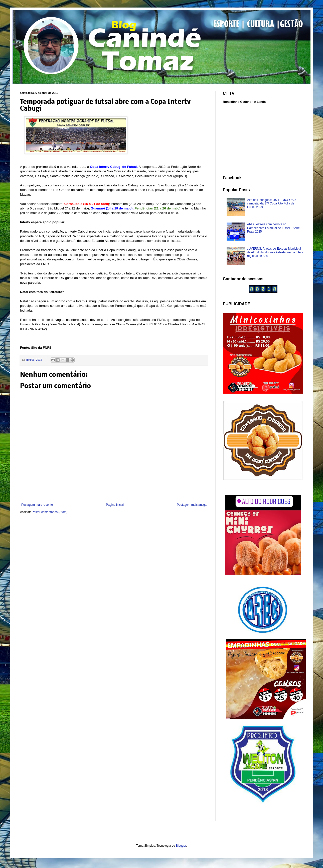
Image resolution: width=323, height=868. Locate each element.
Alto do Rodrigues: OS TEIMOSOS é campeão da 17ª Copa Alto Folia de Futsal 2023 (272, 204)
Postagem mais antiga (192, 505)
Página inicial (115, 505)
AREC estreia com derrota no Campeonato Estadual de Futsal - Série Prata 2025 (273, 228)
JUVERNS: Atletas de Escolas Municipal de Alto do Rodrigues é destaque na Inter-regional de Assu (275, 252)
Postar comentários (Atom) (50, 512)
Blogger (181, 846)
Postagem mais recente (37, 505)
